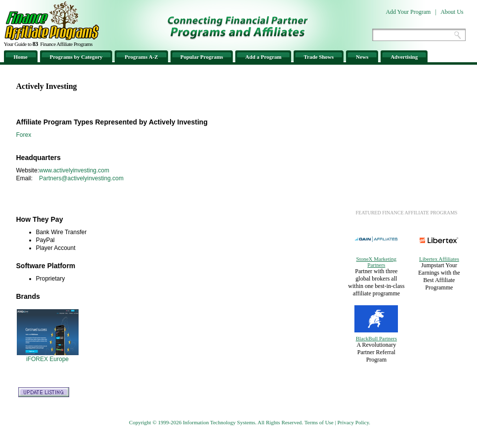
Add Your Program (408, 12)
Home (21, 57)
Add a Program (263, 57)
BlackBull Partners (376, 338)
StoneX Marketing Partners (377, 262)
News (362, 57)
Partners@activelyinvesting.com (81, 178)
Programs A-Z (141, 57)
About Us (452, 12)
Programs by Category (76, 57)
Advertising (404, 57)
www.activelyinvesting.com (74, 170)
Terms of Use (319, 422)
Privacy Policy (353, 422)
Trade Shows (319, 57)
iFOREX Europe (47, 359)
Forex (24, 135)
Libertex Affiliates (439, 259)
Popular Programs (202, 57)
